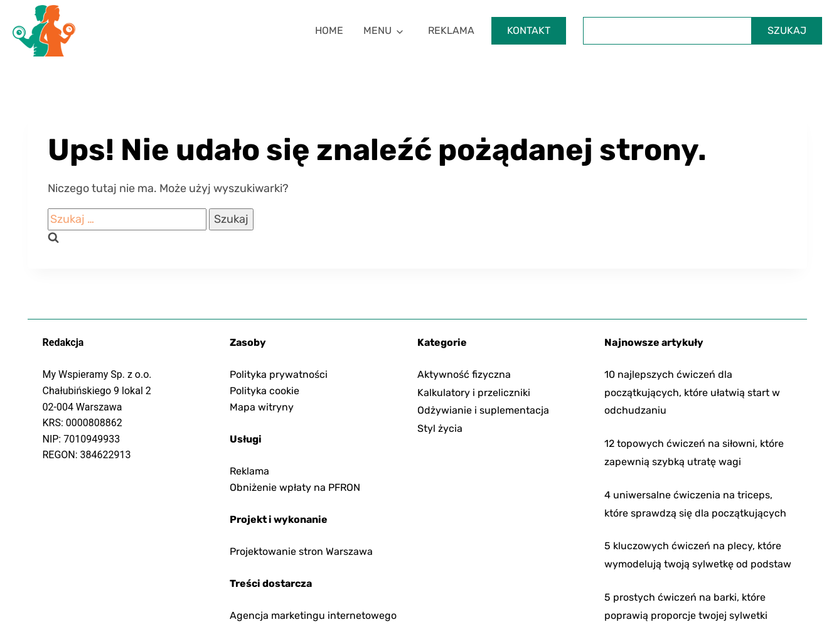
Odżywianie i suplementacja (483, 410)
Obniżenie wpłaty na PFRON (295, 487)
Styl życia (440, 428)
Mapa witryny (262, 407)
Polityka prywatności (279, 374)
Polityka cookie (265, 391)
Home (329, 30)
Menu (377, 30)
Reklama (451, 30)
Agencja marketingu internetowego (313, 615)
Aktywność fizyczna (464, 374)
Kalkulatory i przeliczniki (474, 393)
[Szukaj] (667, 31)
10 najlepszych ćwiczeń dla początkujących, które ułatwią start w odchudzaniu (692, 393)
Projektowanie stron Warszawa (301, 551)
